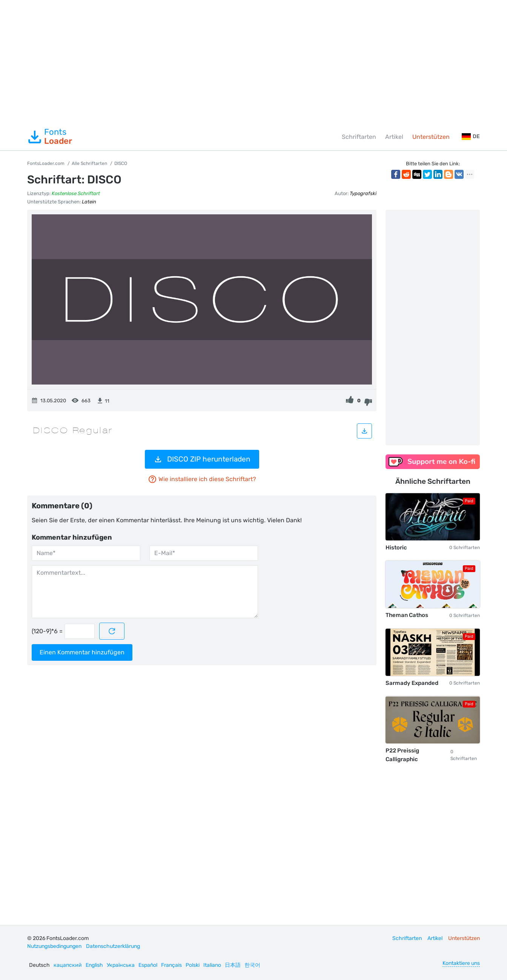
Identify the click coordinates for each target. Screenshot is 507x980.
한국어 (252, 965)
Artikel (394, 137)
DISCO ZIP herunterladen (202, 459)
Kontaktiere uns (461, 963)
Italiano (212, 965)
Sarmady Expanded (412, 683)
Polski (193, 965)
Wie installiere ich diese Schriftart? (202, 479)
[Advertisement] (253, 62)
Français (171, 965)
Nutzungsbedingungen (54, 946)
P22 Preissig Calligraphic (402, 755)
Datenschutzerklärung (113, 946)
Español (148, 965)
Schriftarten (359, 137)
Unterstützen (431, 137)
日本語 (233, 965)
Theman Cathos (407, 615)
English (94, 965)
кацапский (68, 965)
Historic (396, 548)
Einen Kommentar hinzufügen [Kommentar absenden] (82, 652)
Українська (121, 965)
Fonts (50, 137)
